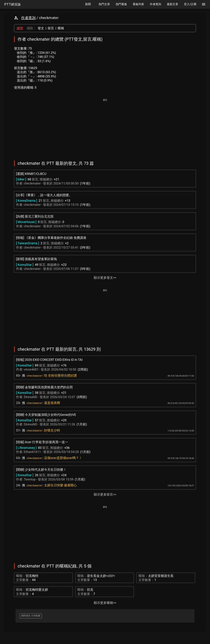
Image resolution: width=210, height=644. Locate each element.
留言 (51, 28)
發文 (41, 28)
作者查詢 (28, 18)
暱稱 (61, 28)
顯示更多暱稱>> (105, 603)
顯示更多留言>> (105, 494)
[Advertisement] (105, 127)
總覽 (20, 28)
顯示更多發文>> (105, 278)
